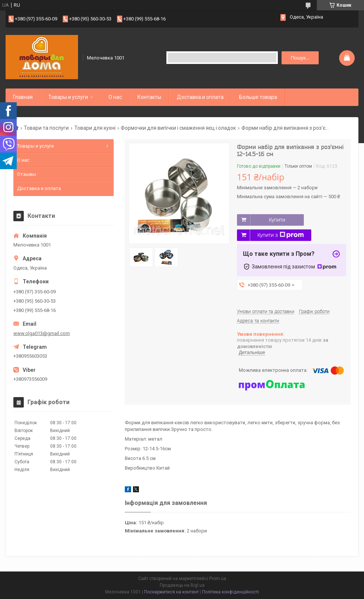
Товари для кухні (95, 128)
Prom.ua (218, 579)
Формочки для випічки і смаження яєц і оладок (178, 128)
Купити (277, 220)
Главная (23, 97)
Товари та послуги (46, 128)
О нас (115, 97)
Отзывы (27, 174)
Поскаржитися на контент (171, 592)
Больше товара (258, 97)
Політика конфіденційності (230, 592)
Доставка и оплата (200, 97)
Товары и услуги (68, 97)
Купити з (281, 235)
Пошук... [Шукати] (300, 58)
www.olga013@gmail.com (42, 333)
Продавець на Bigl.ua (182, 585)
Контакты (149, 97)
